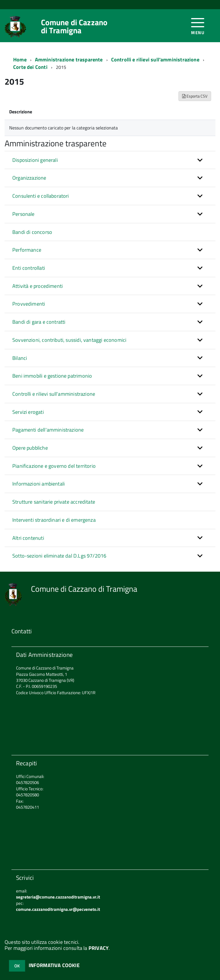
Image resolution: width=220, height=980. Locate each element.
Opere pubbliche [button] (30, 448)
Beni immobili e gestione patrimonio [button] (52, 376)
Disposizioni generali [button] (35, 160)
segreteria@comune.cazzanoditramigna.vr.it (58, 897)
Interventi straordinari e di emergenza (54, 520)
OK (17, 966)
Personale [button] (23, 214)
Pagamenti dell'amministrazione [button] (48, 430)
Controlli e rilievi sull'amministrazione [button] (54, 394)
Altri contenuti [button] (28, 538)
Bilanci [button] (20, 358)
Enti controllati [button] (29, 268)
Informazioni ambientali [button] (39, 484)
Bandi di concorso (32, 232)
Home (20, 60)
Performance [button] (27, 250)
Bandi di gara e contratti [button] (39, 322)
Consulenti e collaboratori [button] (41, 196)
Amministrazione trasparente (69, 60)
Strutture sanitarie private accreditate (54, 502)
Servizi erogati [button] (28, 412)
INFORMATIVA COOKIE (54, 965)
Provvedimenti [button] (29, 304)
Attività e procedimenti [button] (38, 286)
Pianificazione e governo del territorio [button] (54, 466)
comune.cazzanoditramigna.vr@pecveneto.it (58, 909)
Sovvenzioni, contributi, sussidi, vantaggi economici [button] (69, 340)
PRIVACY (99, 948)
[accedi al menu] (198, 26)
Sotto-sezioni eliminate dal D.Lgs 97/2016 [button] (59, 556)
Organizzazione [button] (29, 178)
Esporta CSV (195, 96)
